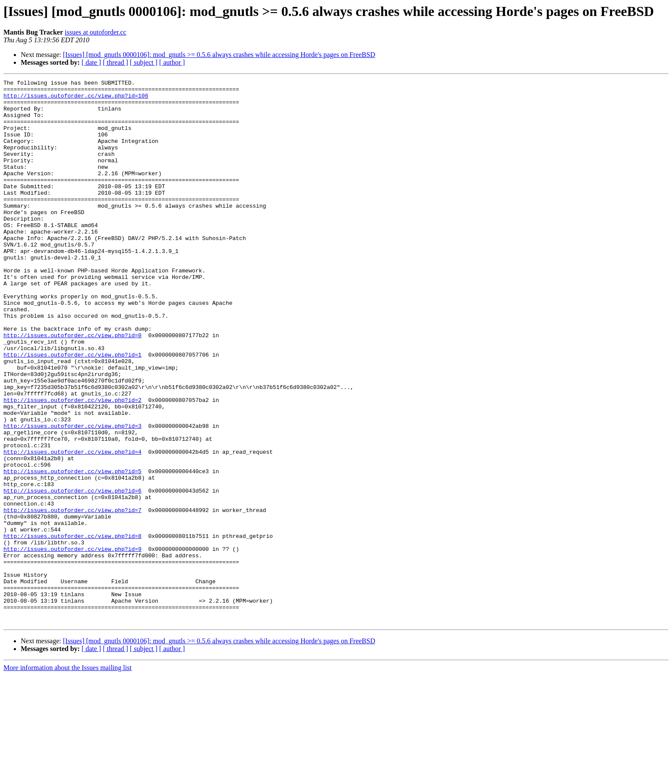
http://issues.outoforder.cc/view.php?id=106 (76, 99)
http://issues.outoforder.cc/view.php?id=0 (73, 387)
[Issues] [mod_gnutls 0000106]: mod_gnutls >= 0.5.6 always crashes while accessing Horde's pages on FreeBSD (219, 55)
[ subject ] (144, 62)
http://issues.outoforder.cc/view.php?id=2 (73, 465)
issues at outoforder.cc (96, 32)
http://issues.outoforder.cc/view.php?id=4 (73, 527)
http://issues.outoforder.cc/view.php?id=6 (73, 573)
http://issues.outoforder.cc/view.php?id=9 (73, 643)
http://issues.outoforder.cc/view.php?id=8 (73, 628)
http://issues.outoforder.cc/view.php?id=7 (73, 597)
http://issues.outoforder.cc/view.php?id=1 (73, 410)
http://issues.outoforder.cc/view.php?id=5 (73, 550)
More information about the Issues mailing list (68, 776)
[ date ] (91, 62)
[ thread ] (115, 62)
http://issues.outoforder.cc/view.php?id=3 (73, 496)
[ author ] (172, 62)
